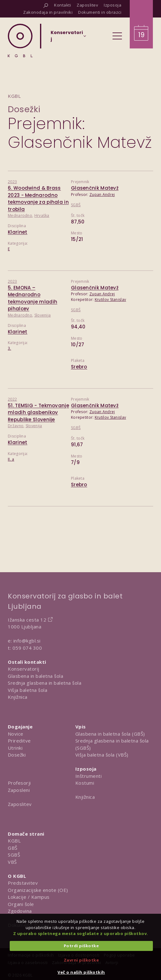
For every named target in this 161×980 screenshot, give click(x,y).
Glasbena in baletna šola (35, 676)
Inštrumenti (89, 776)
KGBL (14, 841)
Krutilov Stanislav (110, 300)
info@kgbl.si (27, 641)
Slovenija (43, 315)
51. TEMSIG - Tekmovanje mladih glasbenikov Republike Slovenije (38, 412)
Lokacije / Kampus (29, 897)
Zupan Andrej (102, 195)
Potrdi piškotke (81, 946)
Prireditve (19, 741)
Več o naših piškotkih (81, 972)
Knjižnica (18, 697)
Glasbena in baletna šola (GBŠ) (110, 734)
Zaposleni (19, 790)
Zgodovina (20, 911)
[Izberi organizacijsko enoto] (67, 38)
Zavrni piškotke (81, 960)
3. (10, 348)
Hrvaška (42, 215)
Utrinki (15, 748)
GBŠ (13, 848)
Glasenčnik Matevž (95, 188)
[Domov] (20, 40)
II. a (11, 459)
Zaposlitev (20, 804)
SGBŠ (76, 205)
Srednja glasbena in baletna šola (45, 683)
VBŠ (12, 862)
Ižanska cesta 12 (27, 620)
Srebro (79, 367)
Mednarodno (20, 215)
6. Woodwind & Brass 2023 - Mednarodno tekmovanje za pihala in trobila (38, 199)
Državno (16, 426)
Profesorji (19, 783)
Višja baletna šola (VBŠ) (102, 755)
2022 (12, 399)
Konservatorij (24, 669)
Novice (16, 734)
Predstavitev (23, 883)
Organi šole (21, 904)
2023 (12, 182)
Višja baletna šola (28, 690)
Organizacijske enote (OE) (38, 890)
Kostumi (85, 783)
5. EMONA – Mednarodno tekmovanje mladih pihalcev (33, 298)
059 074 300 (27, 648)
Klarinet (18, 232)
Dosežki (24, 109)
